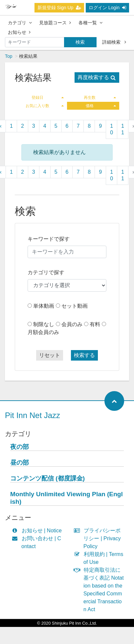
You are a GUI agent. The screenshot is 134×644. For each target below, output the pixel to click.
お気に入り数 (45, 106)
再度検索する (97, 77)
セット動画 (75, 306)
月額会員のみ (43, 332)
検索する (84, 355)
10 (112, 129)
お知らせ (19, 32)
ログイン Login (107, 8)
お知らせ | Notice (38, 531)
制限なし (44, 324)
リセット (50, 355)
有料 (95, 324)
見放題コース (55, 23)
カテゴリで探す (46, 272)
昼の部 (20, 463)
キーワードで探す (49, 239)
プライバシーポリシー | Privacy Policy (99, 538)
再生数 (100, 98)
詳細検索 (114, 42)
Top (9, 56)
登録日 (48, 98)
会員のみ (72, 324)
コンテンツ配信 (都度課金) (47, 478)
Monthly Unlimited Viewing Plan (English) (67, 498)
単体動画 (44, 306)
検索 (80, 42)
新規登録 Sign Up (59, 8)
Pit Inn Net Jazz (33, 415)
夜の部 (20, 447)
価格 (101, 106)
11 (123, 129)
